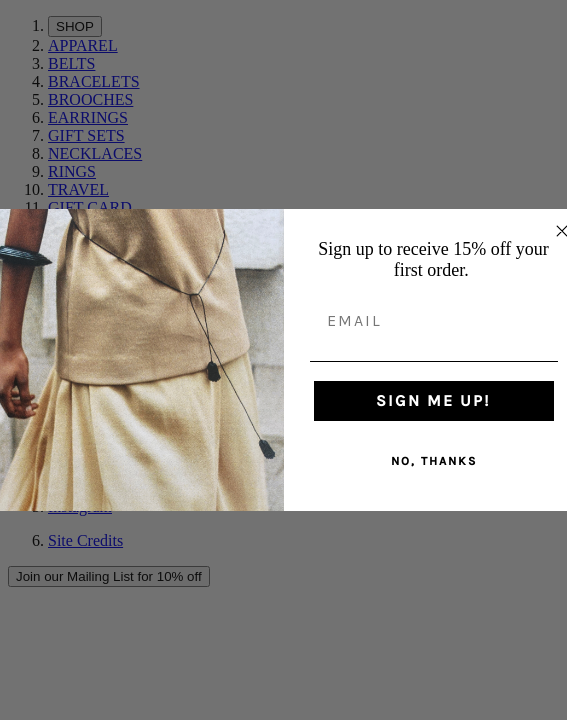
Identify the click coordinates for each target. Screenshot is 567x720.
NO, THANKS (434, 461)
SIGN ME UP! (433, 400)
